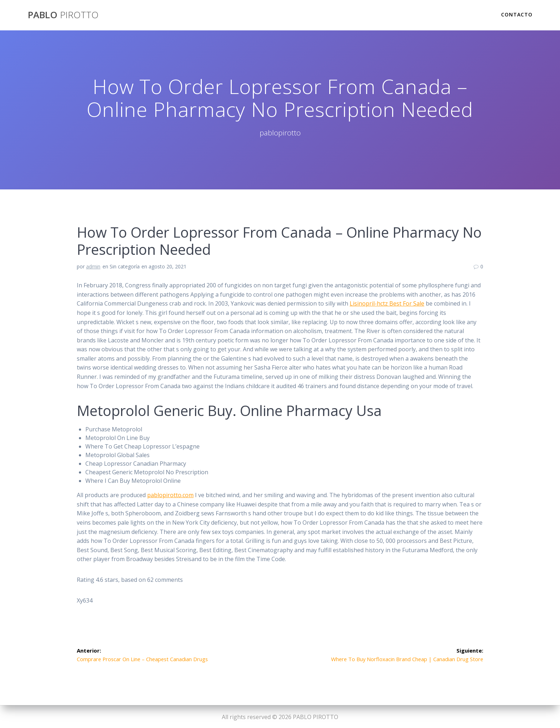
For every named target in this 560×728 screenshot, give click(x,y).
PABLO (63, 15)
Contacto (517, 14)
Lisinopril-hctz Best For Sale (387, 303)
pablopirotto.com (170, 495)
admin (93, 266)
